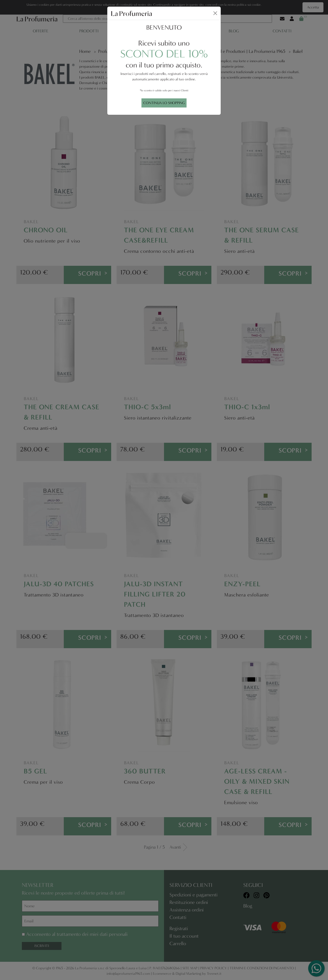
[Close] (215, 13)
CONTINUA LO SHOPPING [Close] (164, 103)
